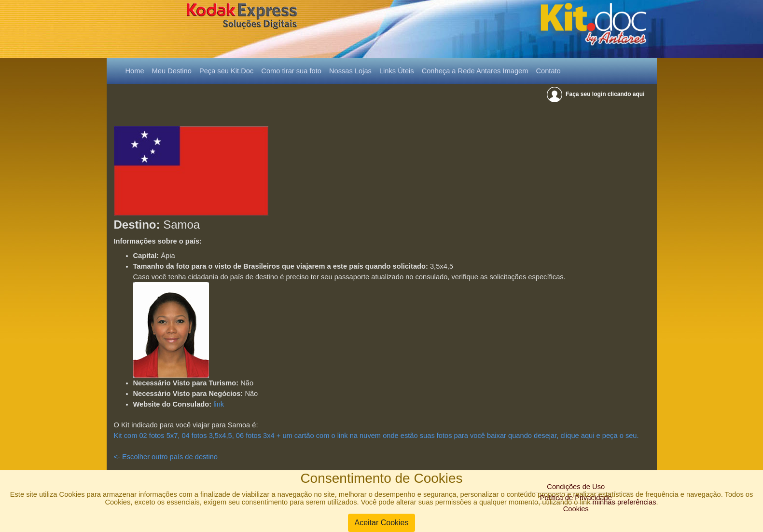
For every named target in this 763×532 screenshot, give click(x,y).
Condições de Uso (576, 487)
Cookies (576, 509)
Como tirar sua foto (291, 71)
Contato (548, 71)
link (219, 404)
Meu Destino (172, 71)
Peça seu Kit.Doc (226, 71)
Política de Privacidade (576, 498)
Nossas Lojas (350, 71)
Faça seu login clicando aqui (596, 94)
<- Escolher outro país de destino (166, 457)
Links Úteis (397, 71)
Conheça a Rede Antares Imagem (475, 71)
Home (137, 70)
